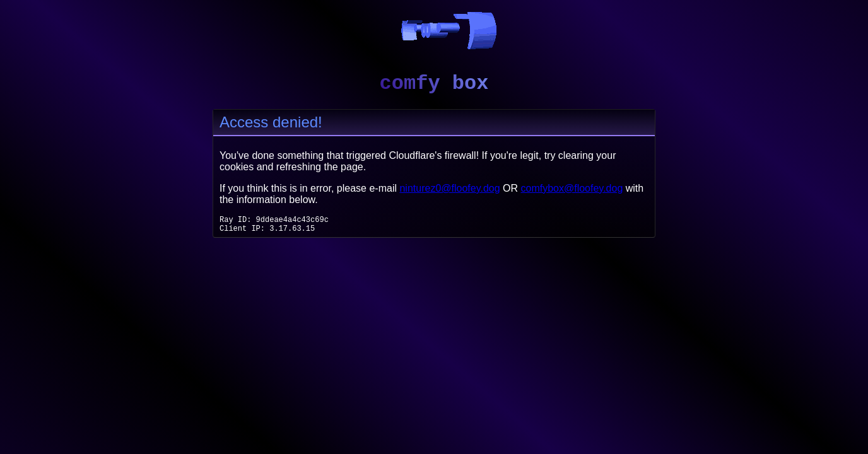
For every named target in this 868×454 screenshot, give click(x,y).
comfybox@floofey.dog (572, 188)
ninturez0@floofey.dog (449, 188)
